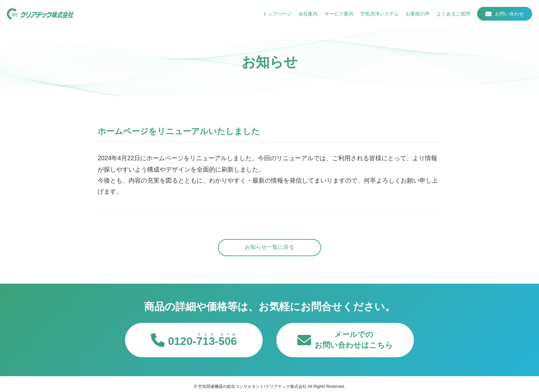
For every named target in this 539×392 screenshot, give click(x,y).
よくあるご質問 (453, 14)
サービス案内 (339, 14)
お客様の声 (418, 14)
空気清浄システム (379, 14)
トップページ (277, 14)
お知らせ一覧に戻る (269, 247)
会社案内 (308, 14)
